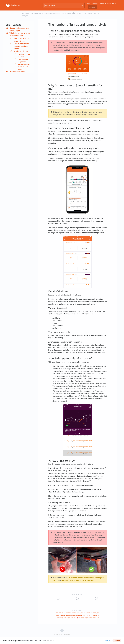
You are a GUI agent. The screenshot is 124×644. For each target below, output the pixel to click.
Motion (95, 3)
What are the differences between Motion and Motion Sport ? (78, 615)
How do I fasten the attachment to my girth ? (77, 580)
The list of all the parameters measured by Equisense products (78, 613)
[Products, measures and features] (47, 13)
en (114, 3)
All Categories (28, 13)
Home (88, 3)
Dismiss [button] (117, 640)
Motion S (102, 3)
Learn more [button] (108, 640)
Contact (92, 7)
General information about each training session (21, 46)
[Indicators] (67, 13)
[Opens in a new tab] (62, 630)
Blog (109, 3)
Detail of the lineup (21, 51)
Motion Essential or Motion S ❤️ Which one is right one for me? (78, 618)
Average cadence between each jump (24, 67)
